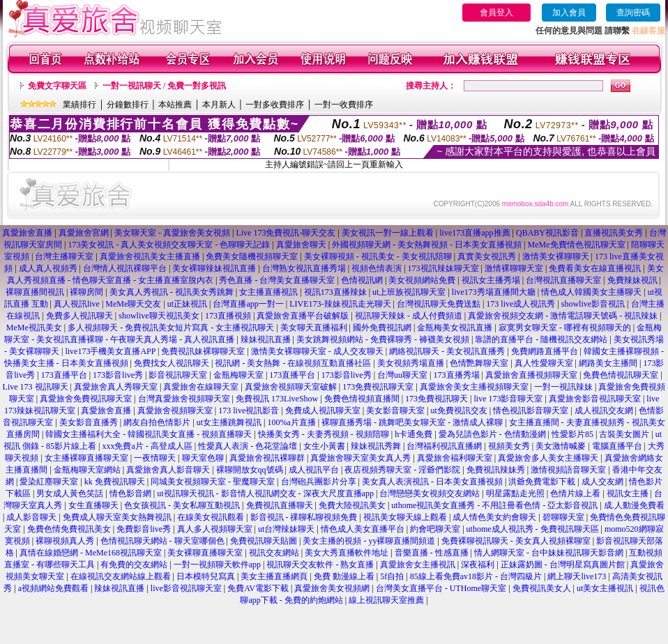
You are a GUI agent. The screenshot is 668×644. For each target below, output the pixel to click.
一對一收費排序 (344, 105)
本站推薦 (175, 105)
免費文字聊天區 (57, 86)
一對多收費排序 (275, 105)
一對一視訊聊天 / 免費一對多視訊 (164, 86)
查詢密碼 (633, 13)
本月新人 (219, 105)
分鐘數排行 (128, 105)
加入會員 (569, 13)
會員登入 (496, 13)
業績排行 (79, 105)
